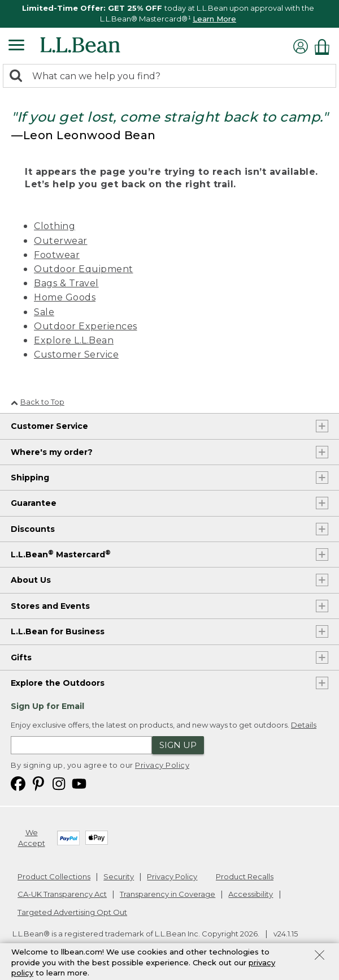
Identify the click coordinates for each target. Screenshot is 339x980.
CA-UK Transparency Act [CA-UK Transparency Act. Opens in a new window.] (62, 894)
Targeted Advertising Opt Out (72, 912)
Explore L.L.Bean (74, 340)
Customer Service (76, 354)
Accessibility (251, 894)
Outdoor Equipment (84, 269)
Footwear (57, 255)
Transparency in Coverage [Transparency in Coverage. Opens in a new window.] (168, 894)
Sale (44, 312)
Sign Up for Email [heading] (47, 706)
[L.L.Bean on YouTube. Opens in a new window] (79, 783)
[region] (169, 14)
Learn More (214, 19)
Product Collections (54, 876)
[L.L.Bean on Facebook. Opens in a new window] (18, 783)
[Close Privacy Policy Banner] (320, 956)
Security (119, 876)
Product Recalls (245, 876)
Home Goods (65, 297)
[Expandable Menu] (16, 46)
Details (304, 725)
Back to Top (38, 402)
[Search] (19, 77)
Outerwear (61, 241)
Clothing (55, 226)
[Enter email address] (81, 745)
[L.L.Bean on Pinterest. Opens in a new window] (38, 783)
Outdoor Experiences (86, 326)
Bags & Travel (66, 283)
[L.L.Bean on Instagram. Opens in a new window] (59, 783)
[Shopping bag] (325, 47)
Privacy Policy (162, 765)
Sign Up (178, 745)
